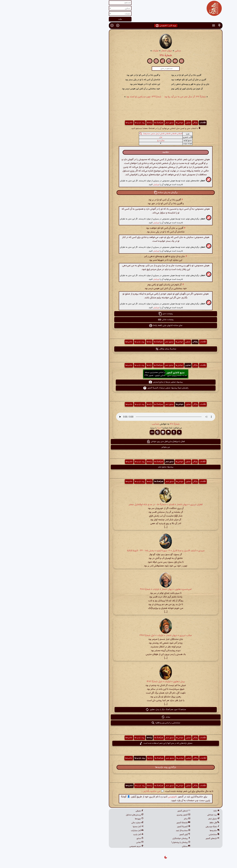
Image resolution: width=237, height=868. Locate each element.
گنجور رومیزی (136, 815)
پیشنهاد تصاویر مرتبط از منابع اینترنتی (118, 382)
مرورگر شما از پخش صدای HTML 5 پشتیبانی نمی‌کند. (118, 417)
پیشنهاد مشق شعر (118, 467)
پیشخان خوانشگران (134, 838)
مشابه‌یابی (167, 835)
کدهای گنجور (137, 811)
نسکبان (139, 846)
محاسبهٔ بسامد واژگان (119, 349)
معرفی (92, 811)
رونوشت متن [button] (118, 314)
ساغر (140, 819)
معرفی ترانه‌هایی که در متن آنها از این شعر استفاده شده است (119, 743)
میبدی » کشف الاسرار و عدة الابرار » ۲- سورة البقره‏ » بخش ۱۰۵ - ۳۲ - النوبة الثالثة (119, 551)
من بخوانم (119, 447)
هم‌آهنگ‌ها (111, 123)
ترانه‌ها (102, 123)
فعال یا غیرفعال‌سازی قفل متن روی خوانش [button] (118, 442)
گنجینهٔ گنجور (136, 827)
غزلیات (108, 51)
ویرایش (109, 185)
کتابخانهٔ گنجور (136, 823)
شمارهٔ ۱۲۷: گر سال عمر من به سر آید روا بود (138, 97)
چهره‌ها (92, 819)
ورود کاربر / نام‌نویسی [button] (119, 26)
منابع (93, 838)
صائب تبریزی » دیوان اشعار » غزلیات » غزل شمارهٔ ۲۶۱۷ (118, 635)
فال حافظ (167, 823)
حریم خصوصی (89, 846)
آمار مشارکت (90, 831)
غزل (114, 137)
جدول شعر (167, 819)
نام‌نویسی (125, 797)
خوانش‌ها (132, 123)
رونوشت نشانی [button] (119, 320)
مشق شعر (122, 123)
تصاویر (141, 123)
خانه (169, 811)
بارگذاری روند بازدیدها (118, 767)
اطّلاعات (156, 123)
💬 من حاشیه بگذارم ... (105, 791)
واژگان (148, 123)
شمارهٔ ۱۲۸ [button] (128, 424)
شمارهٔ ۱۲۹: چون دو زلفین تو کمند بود (97, 97)
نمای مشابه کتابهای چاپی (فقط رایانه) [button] (118, 325)
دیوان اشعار (120, 51)
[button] (172, 25)
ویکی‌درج (114, 140)
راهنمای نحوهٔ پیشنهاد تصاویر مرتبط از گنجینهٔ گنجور (119, 388)
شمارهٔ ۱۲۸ (119, 55)
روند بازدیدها (93, 123)
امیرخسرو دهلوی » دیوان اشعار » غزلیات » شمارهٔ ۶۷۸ (119, 589)
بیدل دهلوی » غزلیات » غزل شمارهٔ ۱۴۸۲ (119, 682)
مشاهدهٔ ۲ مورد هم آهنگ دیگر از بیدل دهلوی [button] (119, 710)
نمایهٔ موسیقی (165, 827)
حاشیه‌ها (82, 123)
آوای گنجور (138, 835)
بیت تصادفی (166, 815)
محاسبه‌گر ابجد (136, 831)
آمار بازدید (91, 835)
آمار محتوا (91, 827)
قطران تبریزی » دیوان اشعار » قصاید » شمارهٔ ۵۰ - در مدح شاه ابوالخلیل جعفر (118, 505)
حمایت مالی (90, 823)
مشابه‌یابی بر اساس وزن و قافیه (119, 723)
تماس (93, 842)
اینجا (112, 428)
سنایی (131, 51)
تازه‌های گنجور (165, 838)
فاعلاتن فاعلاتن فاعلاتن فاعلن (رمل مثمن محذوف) (116, 134)
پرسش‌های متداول (88, 815)
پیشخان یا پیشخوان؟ (134, 842)
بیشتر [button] (119, 717)
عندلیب (108, 424)
